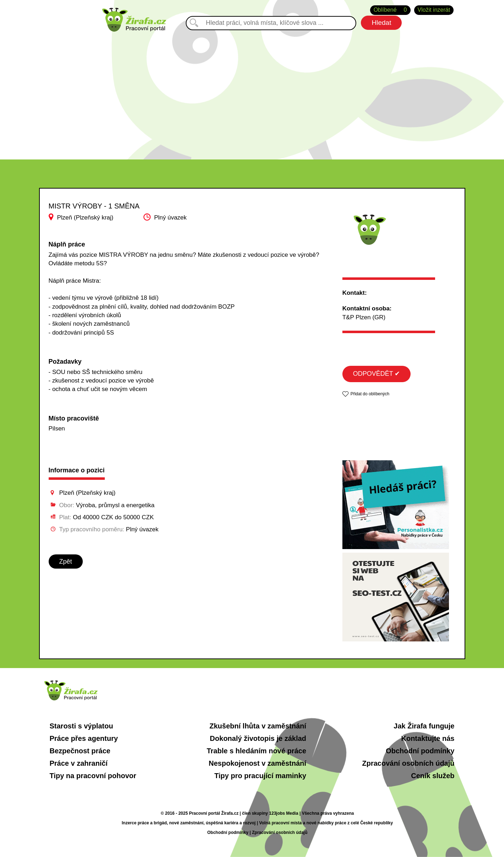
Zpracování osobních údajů (408, 763)
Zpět (66, 562)
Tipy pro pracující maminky (260, 776)
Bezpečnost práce (80, 751)
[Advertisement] (252, 92)
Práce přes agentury (84, 738)
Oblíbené (390, 10)
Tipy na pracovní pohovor (93, 776)
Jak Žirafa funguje (424, 726)
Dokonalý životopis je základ (258, 738)
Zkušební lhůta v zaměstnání (258, 726)
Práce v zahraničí (79, 763)
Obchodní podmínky (420, 751)
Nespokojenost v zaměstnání (258, 763)
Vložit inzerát (434, 10)
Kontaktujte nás (428, 738)
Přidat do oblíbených (370, 394)
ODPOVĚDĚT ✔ (377, 374)
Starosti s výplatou (82, 726)
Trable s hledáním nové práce (256, 751)
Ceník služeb (433, 776)
